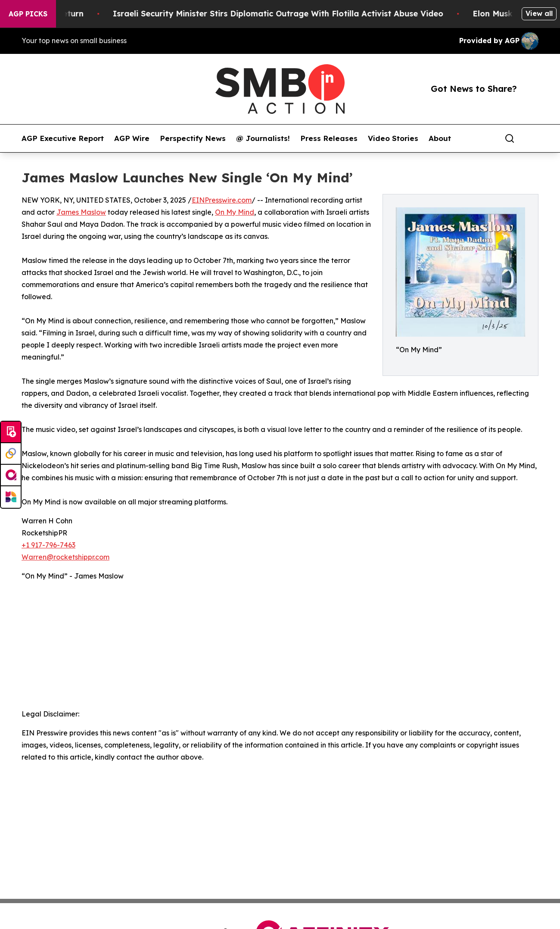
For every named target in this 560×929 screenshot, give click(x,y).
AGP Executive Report (63, 138)
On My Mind (235, 212)
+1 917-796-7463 (48, 545)
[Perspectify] (11, 454)
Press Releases (329, 138)
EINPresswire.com (222, 200)
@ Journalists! (263, 138)
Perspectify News (193, 138)
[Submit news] (11, 432)
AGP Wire (132, 138)
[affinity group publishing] (11, 475)
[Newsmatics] (11, 497)
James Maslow (81, 212)
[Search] (510, 138)
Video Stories (393, 138)
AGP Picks (28, 14)
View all (539, 13)
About (440, 138)
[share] (532, 138)
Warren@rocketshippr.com (65, 557)
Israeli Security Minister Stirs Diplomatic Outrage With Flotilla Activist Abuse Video (286, 14)
